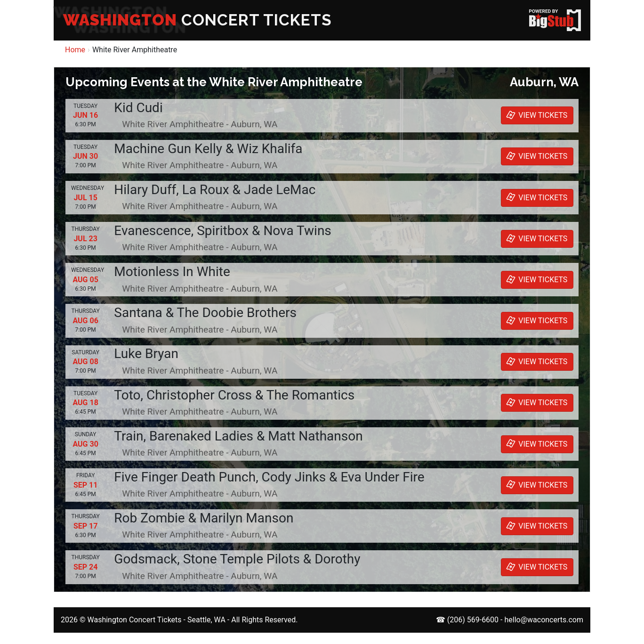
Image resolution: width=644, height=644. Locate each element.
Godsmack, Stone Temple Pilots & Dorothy (237, 559)
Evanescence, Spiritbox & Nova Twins (222, 231)
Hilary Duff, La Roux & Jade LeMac (215, 190)
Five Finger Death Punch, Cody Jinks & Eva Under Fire (269, 477)
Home (75, 50)
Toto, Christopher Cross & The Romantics (234, 395)
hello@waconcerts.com (544, 620)
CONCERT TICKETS (197, 20)
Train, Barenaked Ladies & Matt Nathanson (238, 436)
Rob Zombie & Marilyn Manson (204, 518)
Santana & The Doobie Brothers (205, 313)
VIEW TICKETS (536, 115)
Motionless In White (172, 272)
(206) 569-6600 (473, 620)
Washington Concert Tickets (134, 620)
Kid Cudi (138, 108)
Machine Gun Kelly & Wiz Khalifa (208, 149)
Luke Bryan (146, 354)
